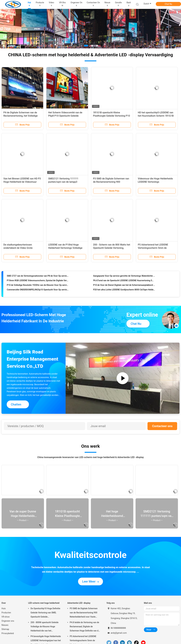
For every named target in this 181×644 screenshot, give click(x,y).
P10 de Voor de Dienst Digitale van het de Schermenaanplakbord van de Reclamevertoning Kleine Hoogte (124, 287)
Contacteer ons (162, 426)
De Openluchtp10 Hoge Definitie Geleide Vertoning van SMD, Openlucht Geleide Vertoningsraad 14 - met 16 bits (45, 613)
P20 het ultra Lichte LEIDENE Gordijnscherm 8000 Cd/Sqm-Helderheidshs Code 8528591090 (124, 292)
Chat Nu (168, 4)
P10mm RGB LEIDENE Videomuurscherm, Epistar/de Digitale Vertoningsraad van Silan (38, 282)
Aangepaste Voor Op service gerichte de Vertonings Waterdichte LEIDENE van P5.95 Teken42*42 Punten (124, 278)
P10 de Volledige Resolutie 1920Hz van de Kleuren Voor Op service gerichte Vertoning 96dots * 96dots (38, 287)
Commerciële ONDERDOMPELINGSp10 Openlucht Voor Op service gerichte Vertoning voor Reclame (38, 292)
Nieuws (5, 625)
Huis (4, 608)
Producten (6, 613)
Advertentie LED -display (79, 603)
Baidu (129, 4)
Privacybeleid (8, 633)
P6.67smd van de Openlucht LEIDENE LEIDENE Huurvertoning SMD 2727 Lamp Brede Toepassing (124, 282)
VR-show (6, 617)
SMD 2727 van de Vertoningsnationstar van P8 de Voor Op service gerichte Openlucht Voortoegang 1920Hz (38, 278)
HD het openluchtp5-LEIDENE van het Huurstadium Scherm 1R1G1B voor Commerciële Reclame (156, 116)
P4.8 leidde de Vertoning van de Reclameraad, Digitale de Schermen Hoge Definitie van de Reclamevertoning (85, 627)
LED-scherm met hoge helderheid (44, 603)
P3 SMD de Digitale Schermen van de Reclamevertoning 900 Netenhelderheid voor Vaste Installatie (84, 613)
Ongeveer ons (8, 621)
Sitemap (5, 629)
